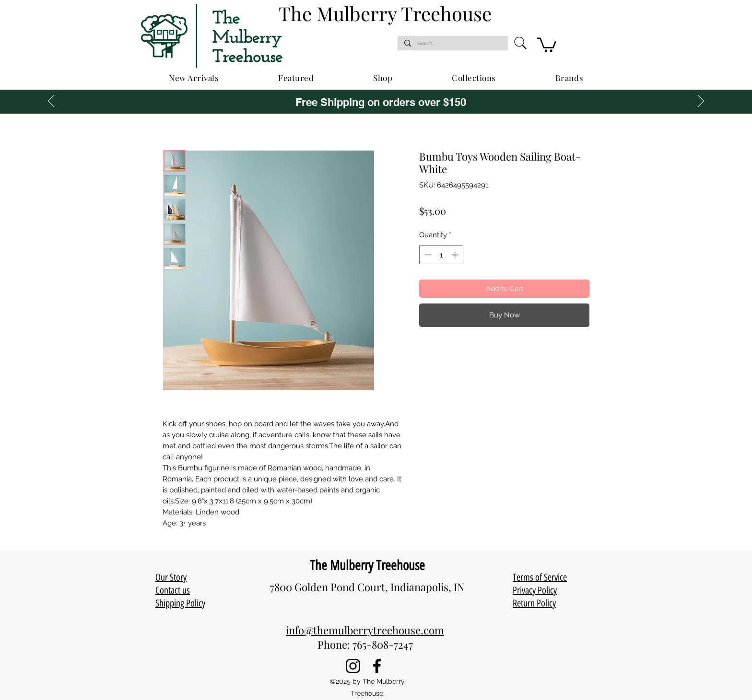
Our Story (171, 577)
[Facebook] (377, 666)
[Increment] (456, 255)
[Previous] (51, 102)
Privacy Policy (535, 590)
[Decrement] (427, 255)
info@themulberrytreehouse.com (365, 630)
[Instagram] (353, 666)
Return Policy (534, 603)
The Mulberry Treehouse (367, 565)
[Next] (701, 102)
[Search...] (452, 43)
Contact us (173, 590)
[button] (547, 44)
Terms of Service (540, 577)
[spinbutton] (441, 255)
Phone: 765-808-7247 (365, 644)
